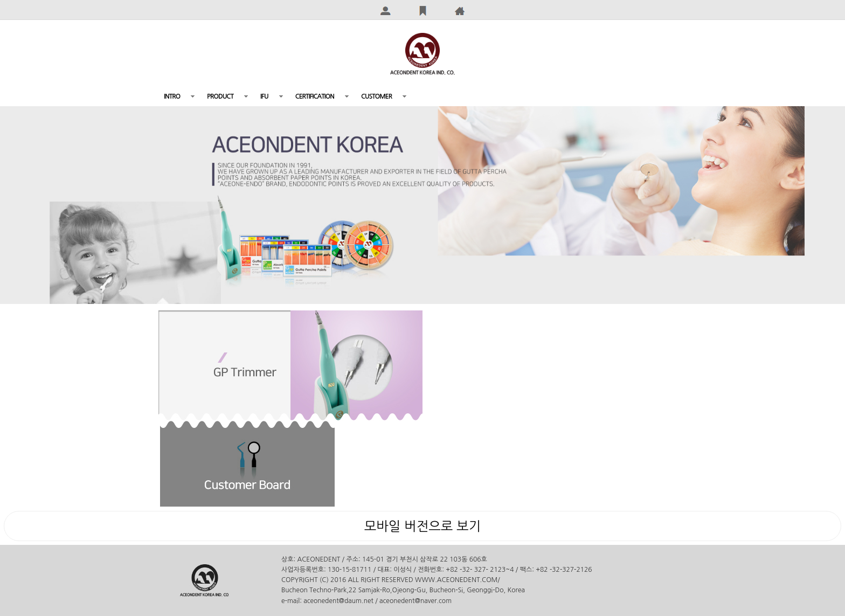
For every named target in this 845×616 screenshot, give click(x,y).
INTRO (172, 96)
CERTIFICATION (315, 96)
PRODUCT (220, 96)
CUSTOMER (376, 96)
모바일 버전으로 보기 (422, 526)
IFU (264, 96)
